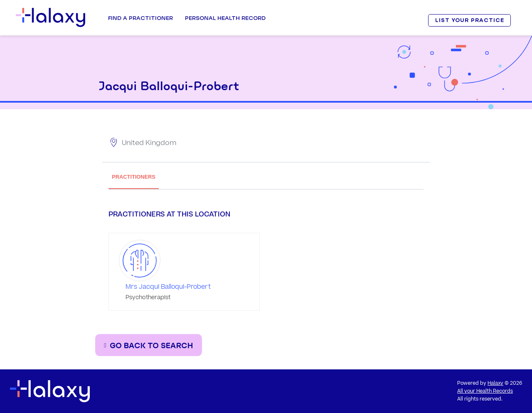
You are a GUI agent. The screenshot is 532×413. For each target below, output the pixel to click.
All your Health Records (485, 391)
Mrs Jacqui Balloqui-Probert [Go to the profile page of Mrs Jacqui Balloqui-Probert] (168, 287)
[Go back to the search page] (148, 345)
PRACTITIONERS (134, 177)
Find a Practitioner (140, 18)
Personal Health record (225, 18)
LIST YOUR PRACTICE (470, 20)
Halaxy (495, 383)
